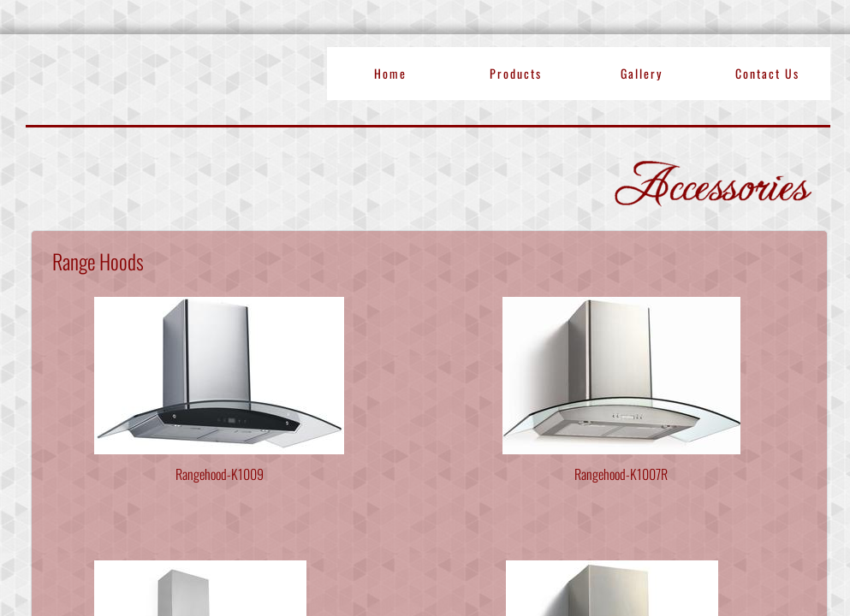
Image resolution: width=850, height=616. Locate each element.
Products (516, 73)
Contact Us (767, 73)
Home (390, 73)
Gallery (642, 73)
